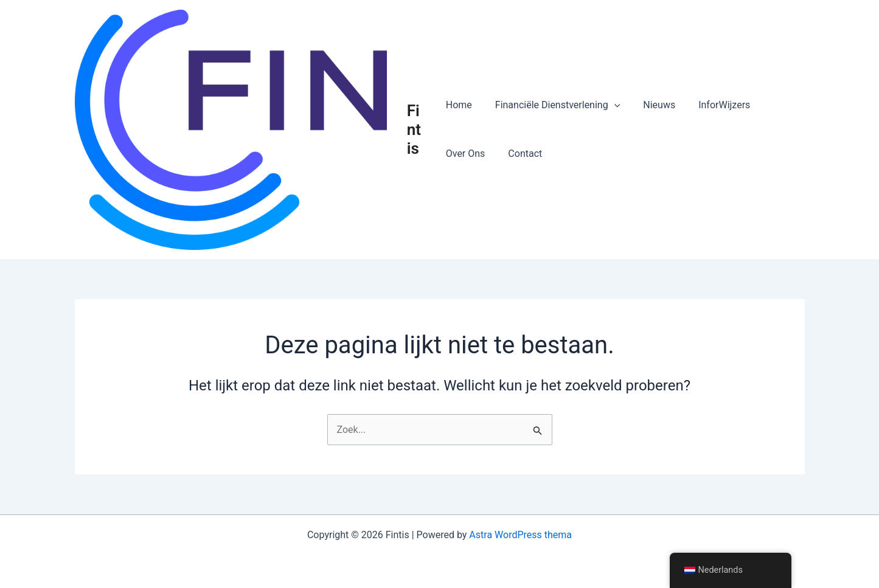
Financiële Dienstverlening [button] (554, 106)
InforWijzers (713, 105)
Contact (521, 154)
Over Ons (466, 154)
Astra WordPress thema (520, 535)
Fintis (416, 130)
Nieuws (652, 105)
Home (459, 105)
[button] (611, 106)
